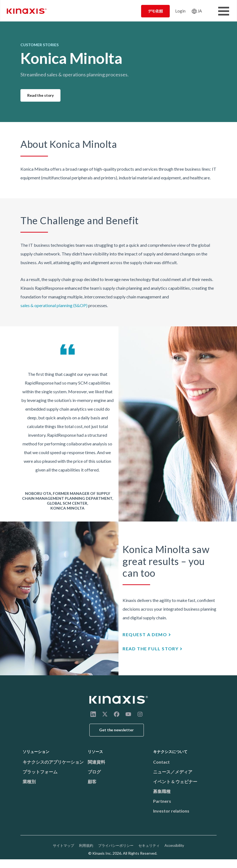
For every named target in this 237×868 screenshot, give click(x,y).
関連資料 (96, 762)
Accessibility (174, 845)
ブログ (94, 772)
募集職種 (162, 791)
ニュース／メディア (173, 772)
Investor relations (171, 811)
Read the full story (151, 649)
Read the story (40, 95)
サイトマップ (63, 845)
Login (180, 11)
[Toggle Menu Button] (224, 11)
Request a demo (145, 634)
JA (200, 11)
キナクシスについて (170, 752)
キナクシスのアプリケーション (53, 762)
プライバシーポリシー (116, 845)
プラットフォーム (40, 772)
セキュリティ (149, 845)
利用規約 (86, 845)
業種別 (29, 781)
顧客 (92, 781)
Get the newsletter (116, 730)
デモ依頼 (155, 11)
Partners (162, 801)
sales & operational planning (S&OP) (54, 305)
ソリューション (36, 752)
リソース (95, 752)
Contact (161, 762)
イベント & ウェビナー (175, 781)
